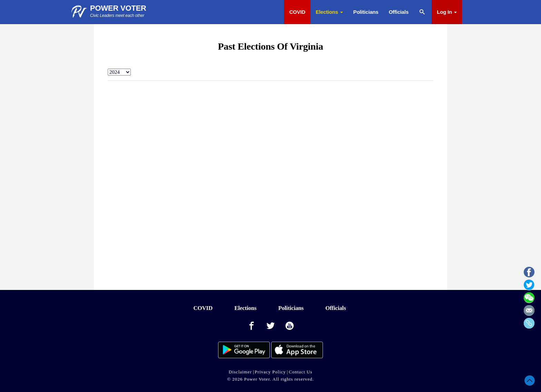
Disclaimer (240, 372)
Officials (399, 12)
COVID (297, 12)
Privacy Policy (270, 372)
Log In (447, 12)
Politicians (366, 12)
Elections (329, 12)
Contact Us (301, 372)
